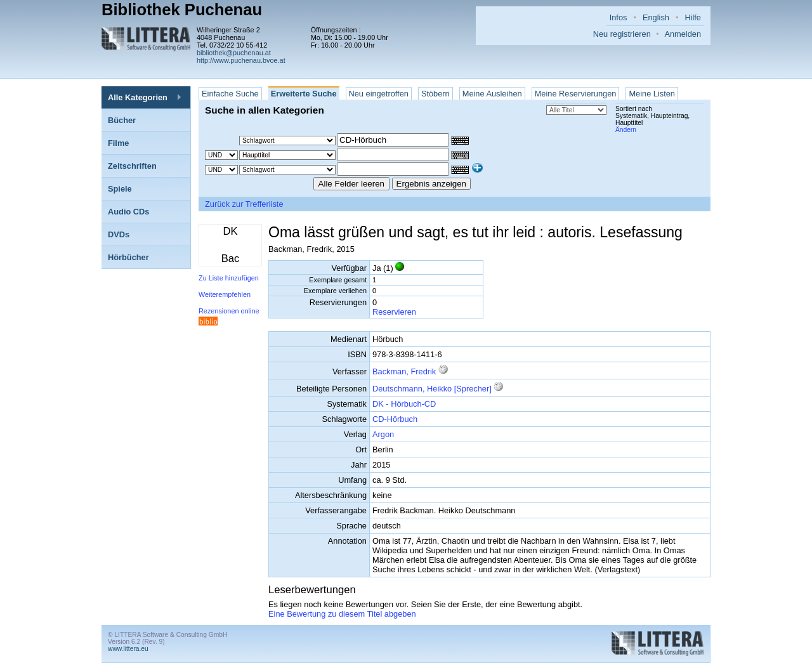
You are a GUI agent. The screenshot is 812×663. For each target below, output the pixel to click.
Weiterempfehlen (225, 294)
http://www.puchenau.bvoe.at (241, 60)
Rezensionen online (229, 311)
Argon (383, 434)
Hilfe (693, 17)
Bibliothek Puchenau (182, 10)
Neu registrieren (622, 34)
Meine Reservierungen (576, 94)
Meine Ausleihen (492, 94)
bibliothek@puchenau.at (234, 53)
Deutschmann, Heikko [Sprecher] (432, 389)
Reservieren (394, 312)
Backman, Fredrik (404, 371)
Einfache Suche (230, 94)
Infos (619, 17)
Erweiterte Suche (304, 94)
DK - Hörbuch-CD (404, 404)
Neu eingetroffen (379, 94)
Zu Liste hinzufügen (229, 278)
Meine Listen (652, 94)
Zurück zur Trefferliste (244, 204)
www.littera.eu (128, 649)
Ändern (626, 130)
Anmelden (683, 34)
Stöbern (435, 94)
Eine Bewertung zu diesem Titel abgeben (342, 614)
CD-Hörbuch (395, 419)
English (656, 17)
